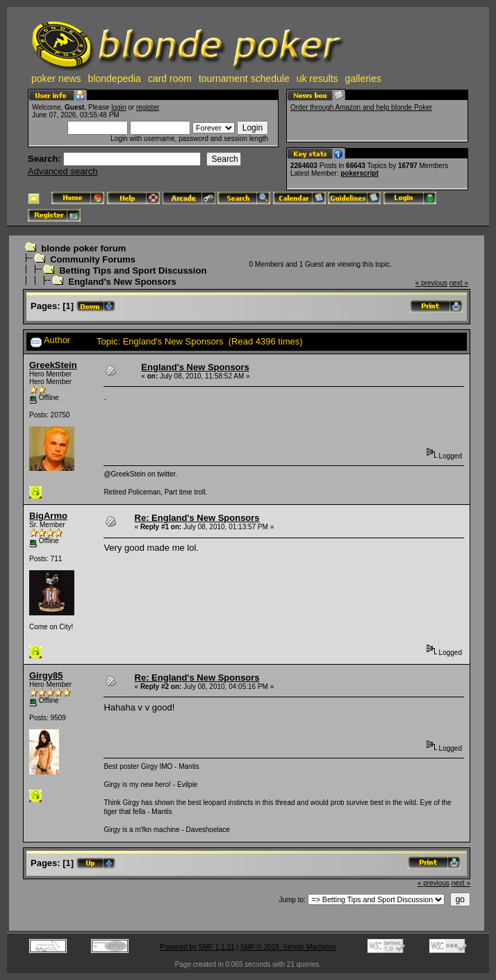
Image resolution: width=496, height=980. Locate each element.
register (148, 107)
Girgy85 (46, 675)
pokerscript (359, 173)
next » (459, 283)
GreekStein (53, 365)
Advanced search (63, 171)
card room (170, 78)
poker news (56, 78)
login (118, 107)
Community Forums (93, 259)
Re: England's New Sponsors (197, 518)
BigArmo (48, 516)
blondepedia (115, 78)
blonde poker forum (83, 248)
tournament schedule (244, 78)
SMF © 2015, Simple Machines (288, 947)
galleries (363, 78)
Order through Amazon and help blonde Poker (361, 107)
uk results (317, 78)
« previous (431, 283)
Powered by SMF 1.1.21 (197, 947)
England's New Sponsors (122, 282)
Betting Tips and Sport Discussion (133, 271)
